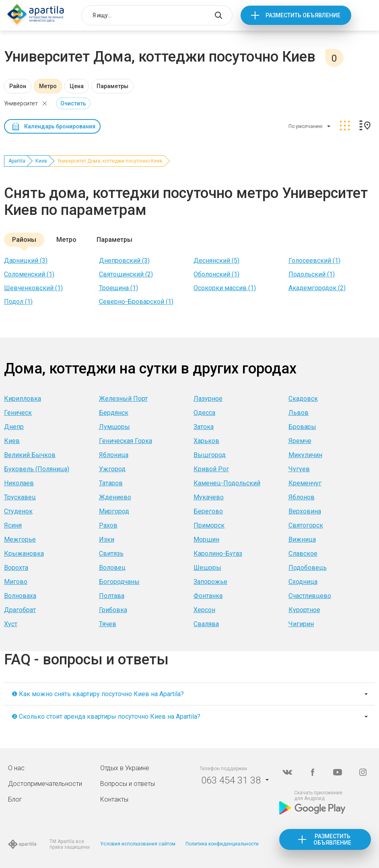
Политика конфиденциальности (222, 844)
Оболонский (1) (216, 274)
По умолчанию (305, 126)
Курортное (304, 610)
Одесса (204, 413)
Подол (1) (18, 302)
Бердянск (114, 413)
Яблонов (302, 497)
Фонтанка (208, 596)
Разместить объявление (303, 15)
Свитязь (111, 554)
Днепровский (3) (124, 261)
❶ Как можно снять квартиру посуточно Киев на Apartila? (98, 694)
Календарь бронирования (60, 126)
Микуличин (305, 455)
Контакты (114, 799)
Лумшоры (114, 427)
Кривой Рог (211, 469)
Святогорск (306, 525)
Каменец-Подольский (227, 483)
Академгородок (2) (317, 288)
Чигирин (301, 624)
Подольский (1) (312, 274)
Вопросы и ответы (128, 784)
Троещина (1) (118, 288)
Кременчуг (305, 483)
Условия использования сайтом (138, 844)
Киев (41, 161)
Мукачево (209, 497)
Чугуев (299, 469)
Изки (107, 539)
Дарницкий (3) (26, 261)
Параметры (112, 86)
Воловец (112, 568)
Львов (299, 413)
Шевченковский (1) (33, 288)
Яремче (300, 441)
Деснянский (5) (216, 261)
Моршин (206, 539)
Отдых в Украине (125, 768)
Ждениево (115, 497)
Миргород (114, 511)
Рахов (108, 525)
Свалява (206, 624)
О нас (16, 768)
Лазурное (208, 399)
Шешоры (207, 568)
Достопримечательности (45, 784)
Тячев (108, 624)
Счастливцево (310, 596)
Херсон (204, 610)
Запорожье (210, 582)
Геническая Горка (126, 441)
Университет (21, 103)
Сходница (303, 582)
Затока (204, 427)
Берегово (208, 511)
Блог (15, 799)
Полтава (112, 596)
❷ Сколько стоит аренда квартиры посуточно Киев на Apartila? (106, 716)
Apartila (17, 161)
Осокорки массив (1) (225, 288)
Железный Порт (123, 399)
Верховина (305, 511)
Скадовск (303, 399)
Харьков (206, 441)
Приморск (209, 525)
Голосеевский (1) (314, 261)
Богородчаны (119, 582)
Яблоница (114, 455)
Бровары (302, 427)
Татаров (111, 483)
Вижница (302, 539)
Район (18, 86)
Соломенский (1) (29, 274)
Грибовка (113, 610)
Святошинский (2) (126, 274)
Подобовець (308, 568)
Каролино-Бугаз (218, 554)
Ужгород (112, 469)
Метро (48, 86)
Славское (303, 554)
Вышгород (210, 455)
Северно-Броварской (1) (136, 302)
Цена (77, 86)
